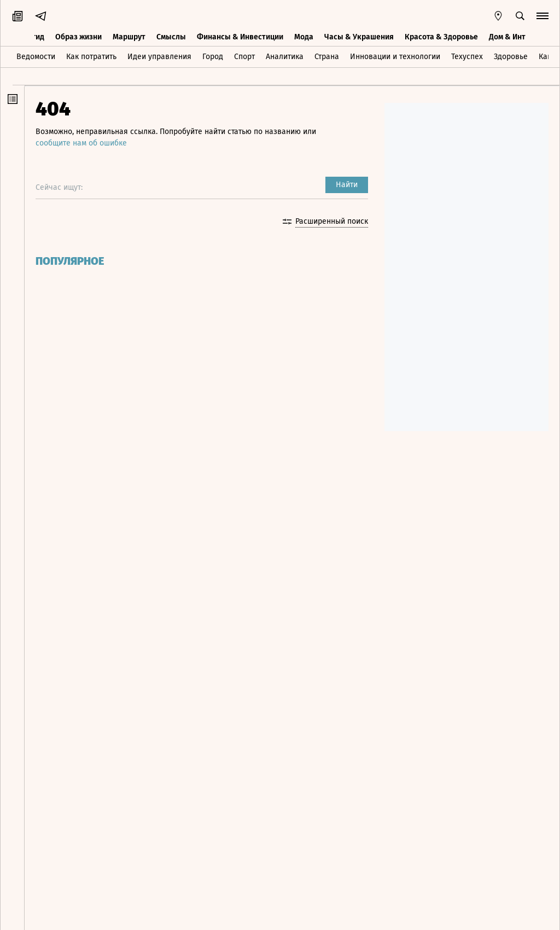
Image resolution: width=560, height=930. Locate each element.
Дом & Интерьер (518, 37)
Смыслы (171, 37)
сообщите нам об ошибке (81, 143)
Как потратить (91, 57)
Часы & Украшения (359, 37)
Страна (327, 57)
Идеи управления (159, 57)
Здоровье (511, 57)
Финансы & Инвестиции (240, 37)
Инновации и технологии (395, 57)
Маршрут (129, 37)
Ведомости (36, 57)
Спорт (244, 57)
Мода (304, 37)
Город (213, 57)
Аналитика (285, 57)
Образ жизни (78, 37)
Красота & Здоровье (441, 37)
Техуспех (467, 57)
